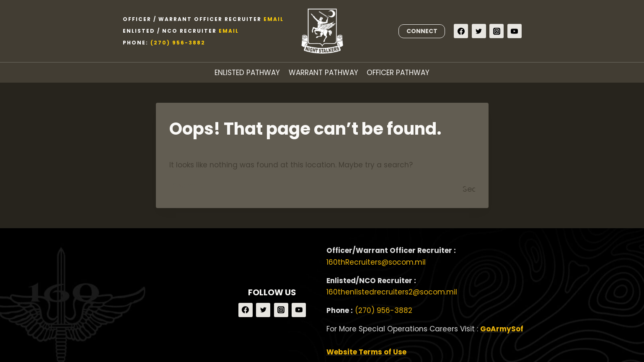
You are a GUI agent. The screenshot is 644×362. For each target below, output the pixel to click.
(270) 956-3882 (178, 43)
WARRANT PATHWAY (323, 73)
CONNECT (422, 31)
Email (274, 19)
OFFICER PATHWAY (398, 73)
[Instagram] (497, 31)
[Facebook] (461, 31)
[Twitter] (479, 31)
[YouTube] (515, 31)
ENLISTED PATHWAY (247, 73)
